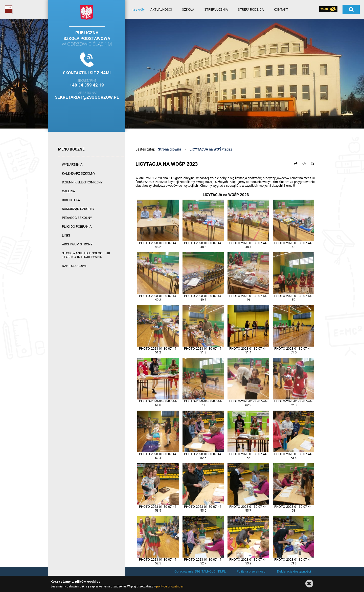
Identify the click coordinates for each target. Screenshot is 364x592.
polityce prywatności (170, 586)
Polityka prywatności (251, 571)
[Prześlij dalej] (296, 164)
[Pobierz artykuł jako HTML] (304, 164)
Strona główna (170, 149)
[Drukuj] (312, 164)
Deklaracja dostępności (294, 571)
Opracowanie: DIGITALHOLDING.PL (200, 571)
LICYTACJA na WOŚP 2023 (211, 149)
